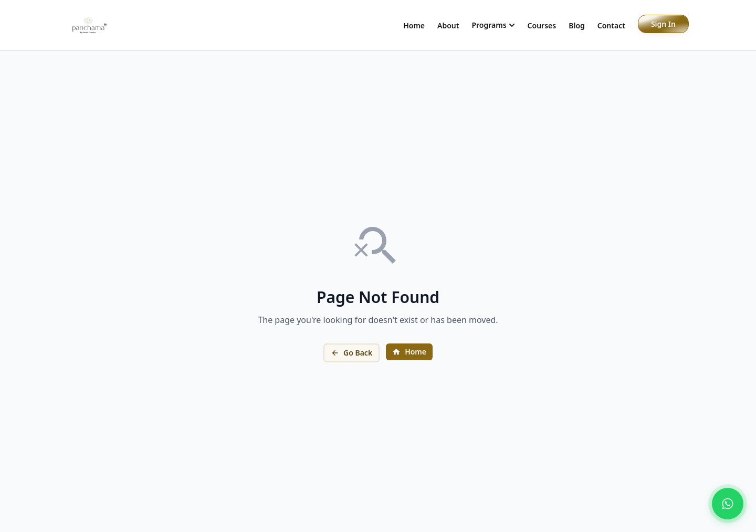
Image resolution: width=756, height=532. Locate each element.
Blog (577, 25)
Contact (611, 25)
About (448, 25)
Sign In (663, 24)
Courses (542, 25)
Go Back (351, 353)
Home (414, 25)
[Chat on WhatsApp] (728, 504)
